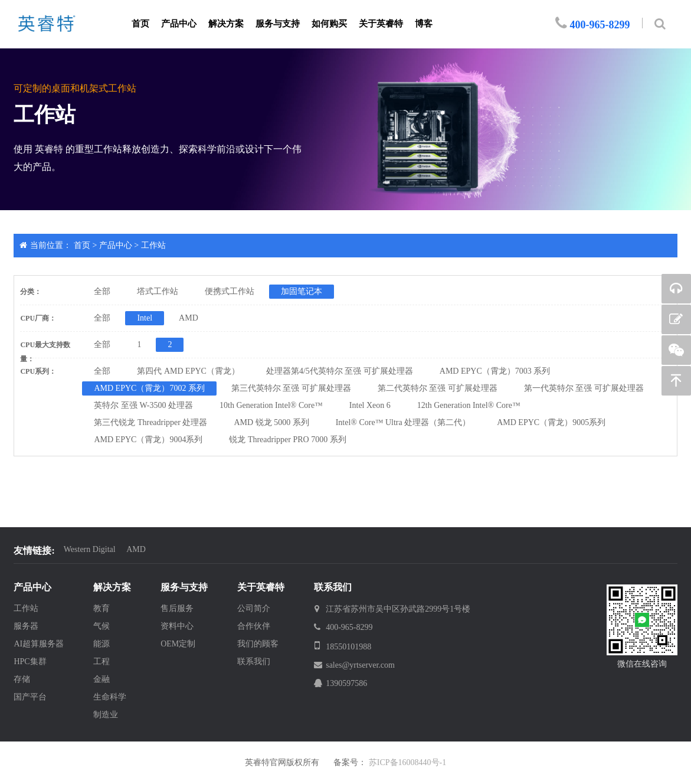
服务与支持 (278, 24)
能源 (101, 644)
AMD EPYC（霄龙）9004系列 (148, 440)
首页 (140, 24)
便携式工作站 (230, 291)
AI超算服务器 (39, 644)
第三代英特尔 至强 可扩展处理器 (291, 388)
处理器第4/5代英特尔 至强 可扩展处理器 (340, 371)
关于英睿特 (381, 24)
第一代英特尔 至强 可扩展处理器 (584, 388)
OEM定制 (178, 644)
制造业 (106, 715)
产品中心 (179, 24)
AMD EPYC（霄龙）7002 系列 (149, 388)
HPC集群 (30, 661)
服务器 (26, 626)
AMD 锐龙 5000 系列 (272, 422)
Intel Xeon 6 (370, 405)
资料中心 (177, 626)
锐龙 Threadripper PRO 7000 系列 (287, 440)
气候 (101, 626)
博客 (424, 24)
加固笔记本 (302, 291)
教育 (101, 608)
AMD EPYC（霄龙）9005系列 (551, 422)
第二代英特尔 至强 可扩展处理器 (438, 388)
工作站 (153, 245)
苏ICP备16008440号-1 (407, 762)
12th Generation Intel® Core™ (469, 405)
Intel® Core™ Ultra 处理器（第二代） (403, 422)
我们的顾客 (258, 644)
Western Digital (90, 549)
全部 (102, 291)
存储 (22, 679)
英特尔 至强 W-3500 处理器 (143, 405)
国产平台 (30, 697)
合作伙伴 (254, 626)
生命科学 (110, 697)
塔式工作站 (158, 291)
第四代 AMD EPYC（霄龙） (188, 371)
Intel (145, 318)
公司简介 (254, 608)
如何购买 (329, 24)
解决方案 (226, 24)
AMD (189, 318)
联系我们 (254, 661)
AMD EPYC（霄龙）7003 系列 (495, 371)
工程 (101, 661)
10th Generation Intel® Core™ (271, 405)
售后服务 (177, 608)
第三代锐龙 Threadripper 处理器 (150, 422)
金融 (101, 679)
